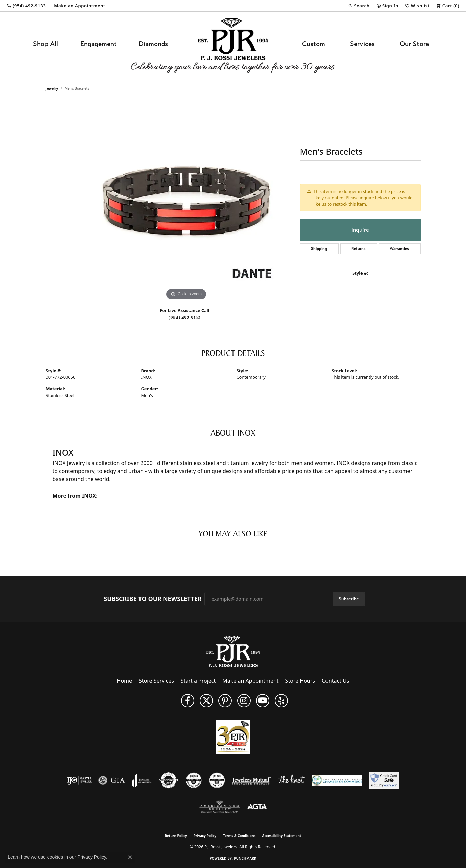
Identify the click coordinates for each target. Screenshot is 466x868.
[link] (26, 6)
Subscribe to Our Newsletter (153, 599)
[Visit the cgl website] (217, 780)
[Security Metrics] (384, 780)
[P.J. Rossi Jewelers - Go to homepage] (233, 651)
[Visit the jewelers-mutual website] (251, 780)
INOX (146, 377)
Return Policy (176, 836)
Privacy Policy (205, 836)
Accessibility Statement (282, 836)
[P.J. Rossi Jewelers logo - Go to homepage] (233, 44)
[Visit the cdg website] (194, 780)
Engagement (99, 44)
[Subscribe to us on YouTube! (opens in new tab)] (263, 701)
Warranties (399, 249)
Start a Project (198, 681)
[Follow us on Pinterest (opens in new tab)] (225, 701)
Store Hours (300, 681)
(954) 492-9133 (184, 318)
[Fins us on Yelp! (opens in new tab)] (281, 701)
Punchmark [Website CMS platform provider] (245, 858)
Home (125, 681)
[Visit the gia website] (112, 780)
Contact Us (335, 681)
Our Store (414, 44)
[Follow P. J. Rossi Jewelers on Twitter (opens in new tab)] (206, 701)
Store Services (156, 681)
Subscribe (349, 599)
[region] (186, 202)
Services (362, 44)
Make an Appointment (250, 681)
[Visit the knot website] (291, 780)
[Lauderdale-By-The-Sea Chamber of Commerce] (337, 780)
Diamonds (153, 44)
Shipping (319, 249)
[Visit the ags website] (220, 807)
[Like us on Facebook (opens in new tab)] (188, 701)
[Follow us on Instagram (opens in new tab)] (244, 701)
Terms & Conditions (239, 836)
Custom (314, 44)
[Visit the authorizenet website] (169, 780)
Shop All (45, 44)
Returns (358, 249)
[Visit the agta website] (257, 807)
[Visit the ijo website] (79, 780)
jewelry (52, 88)
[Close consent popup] (130, 857)
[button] (359, 6)
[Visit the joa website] (142, 780)
